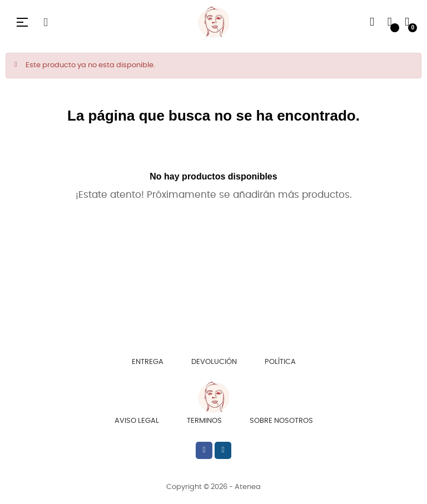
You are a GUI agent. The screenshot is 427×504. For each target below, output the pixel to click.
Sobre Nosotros (281, 421)
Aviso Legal (137, 421)
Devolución (214, 362)
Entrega (148, 362)
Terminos (204, 421)
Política (280, 362)
